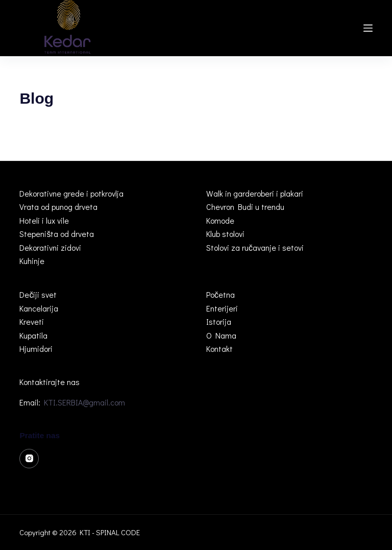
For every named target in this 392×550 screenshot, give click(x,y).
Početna (220, 294)
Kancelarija (39, 308)
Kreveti (32, 321)
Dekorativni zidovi (50, 247)
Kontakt (219, 349)
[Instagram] (29, 459)
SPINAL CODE (118, 532)
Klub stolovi (225, 234)
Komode (220, 220)
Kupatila (33, 335)
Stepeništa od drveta (57, 234)
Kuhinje (32, 261)
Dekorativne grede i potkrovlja (71, 193)
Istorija (219, 321)
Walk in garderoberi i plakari (255, 193)
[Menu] (368, 28)
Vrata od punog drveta (58, 207)
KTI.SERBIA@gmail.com (84, 402)
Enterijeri (222, 308)
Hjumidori (36, 349)
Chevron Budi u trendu (245, 207)
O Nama (221, 335)
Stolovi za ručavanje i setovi (255, 247)
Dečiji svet (38, 294)
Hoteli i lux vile (44, 220)
